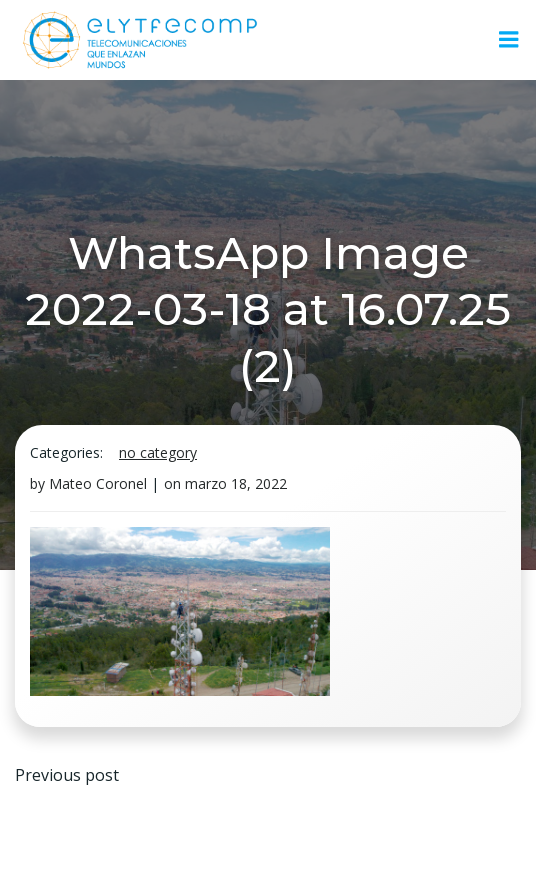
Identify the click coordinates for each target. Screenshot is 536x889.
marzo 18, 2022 (236, 483)
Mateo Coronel (98, 483)
